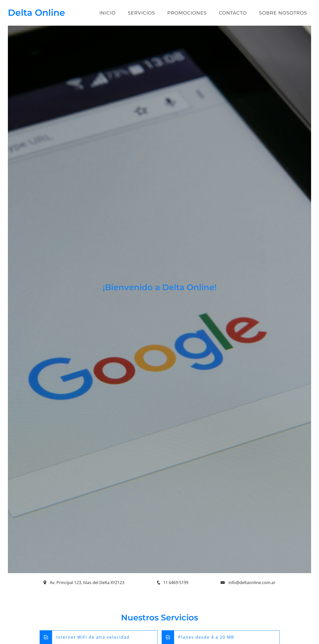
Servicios (141, 13)
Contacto (233, 13)
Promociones (187, 13)
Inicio (108, 13)
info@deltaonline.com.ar (252, 583)
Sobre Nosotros (283, 13)
